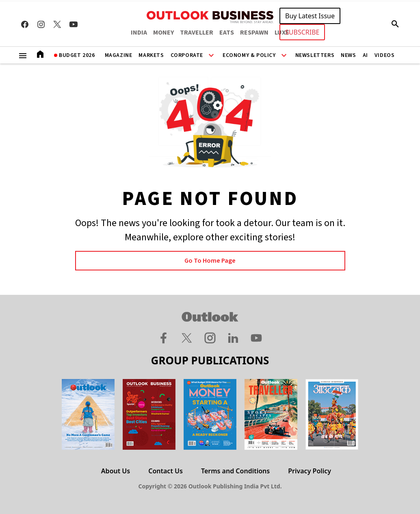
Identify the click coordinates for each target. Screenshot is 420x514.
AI (365, 55)
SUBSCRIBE (302, 32)
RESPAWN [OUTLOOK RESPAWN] (254, 33)
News (348, 55)
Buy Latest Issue (310, 16)
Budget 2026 (77, 55)
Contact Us (166, 471)
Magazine (119, 55)
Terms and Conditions (235, 471)
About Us (116, 471)
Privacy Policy (310, 471)
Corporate (187, 55)
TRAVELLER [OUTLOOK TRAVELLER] (197, 33)
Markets (151, 55)
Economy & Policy (249, 55)
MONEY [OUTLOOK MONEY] (163, 33)
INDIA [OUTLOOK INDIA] (139, 33)
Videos (385, 55)
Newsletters (315, 55)
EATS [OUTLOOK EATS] (227, 33)
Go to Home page (210, 261)
